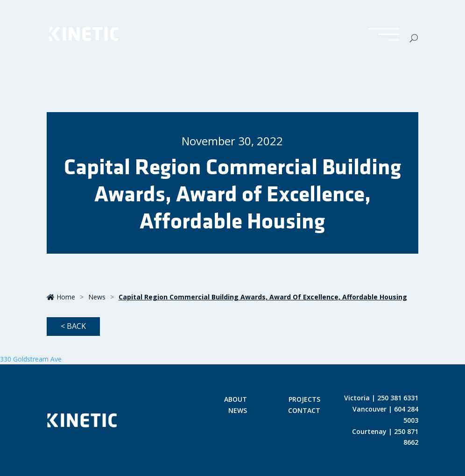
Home (61, 297)
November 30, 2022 (232, 141)
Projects (304, 400)
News (97, 297)
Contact (304, 411)
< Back (73, 326)
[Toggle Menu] (384, 35)
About (236, 400)
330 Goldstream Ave (31, 359)
